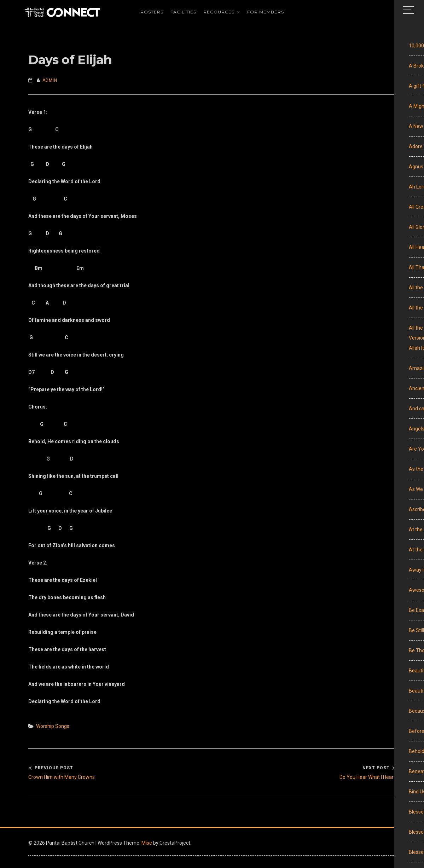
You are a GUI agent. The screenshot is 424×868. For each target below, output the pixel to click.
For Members (266, 14)
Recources (219, 14)
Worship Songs (53, 726)
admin (50, 80)
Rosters (152, 14)
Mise (147, 843)
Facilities (183, 14)
